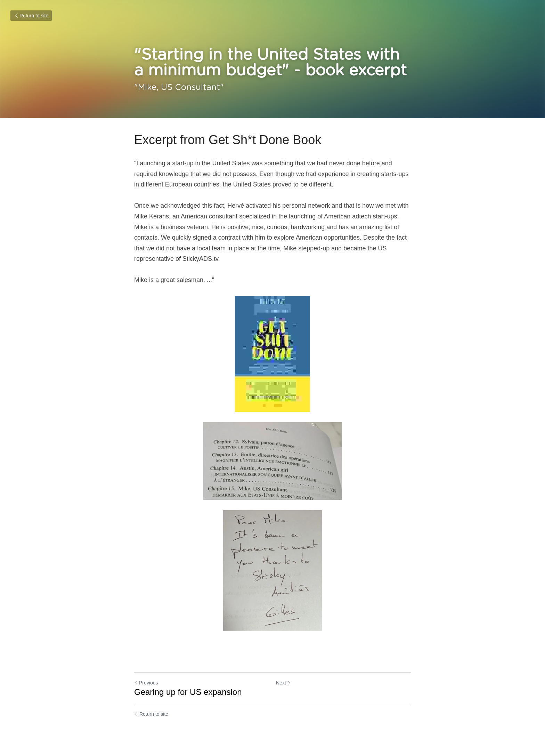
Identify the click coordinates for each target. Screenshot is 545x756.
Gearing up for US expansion (188, 692)
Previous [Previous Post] (146, 683)
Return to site (31, 16)
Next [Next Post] (283, 683)
